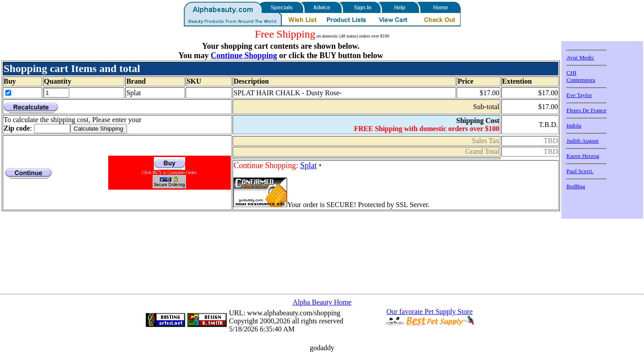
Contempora (580, 80)
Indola (574, 125)
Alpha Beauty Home (322, 302)
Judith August (582, 141)
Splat (308, 165)
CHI (571, 73)
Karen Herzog (583, 156)
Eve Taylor (579, 95)
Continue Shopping (244, 55)
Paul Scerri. (580, 171)
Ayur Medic (580, 57)
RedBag (576, 186)
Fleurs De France (586, 110)
